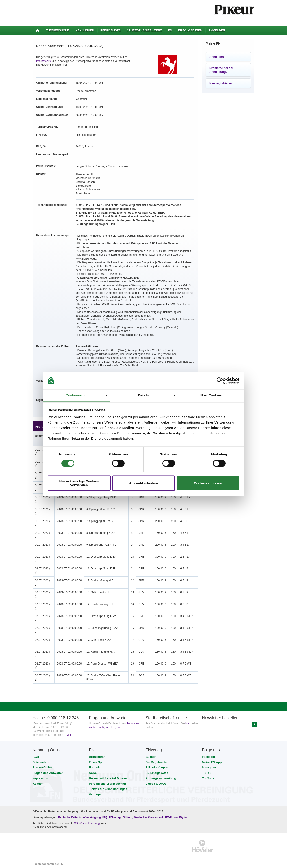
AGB (36, 757)
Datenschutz (41, 762)
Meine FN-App (212, 762)
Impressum (40, 778)
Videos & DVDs (156, 784)
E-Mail (67, 735)
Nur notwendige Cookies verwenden (79, 483)
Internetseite (43, 61)
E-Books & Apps (157, 767)
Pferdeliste (111, 30)
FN (170, 30)
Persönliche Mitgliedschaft (108, 784)
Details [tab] (143, 395)
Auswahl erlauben (143, 483)
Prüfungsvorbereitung (161, 778)
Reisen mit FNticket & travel (108, 778)
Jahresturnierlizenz (144, 30)
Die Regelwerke (156, 762)
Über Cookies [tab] (211, 395)
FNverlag (115, 817)
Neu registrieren (221, 83)
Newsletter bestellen (220, 718)
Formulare (96, 767)
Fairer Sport (97, 762)
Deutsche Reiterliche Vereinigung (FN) (83, 817)
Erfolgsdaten (190, 30)
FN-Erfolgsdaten (157, 773)
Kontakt (38, 784)
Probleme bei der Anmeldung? (221, 70)
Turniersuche (58, 30)
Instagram (209, 767)
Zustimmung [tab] (76, 395)
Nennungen (85, 30)
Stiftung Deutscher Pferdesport (143, 817)
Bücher (151, 757)
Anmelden (217, 30)
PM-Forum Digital (176, 817)
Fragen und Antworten (48, 773)
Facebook (209, 757)
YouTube (208, 778)
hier (188, 723)
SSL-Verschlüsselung (87, 823)
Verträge (95, 794)
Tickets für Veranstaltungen (108, 789)
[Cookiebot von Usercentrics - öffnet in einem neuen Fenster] (220, 381)
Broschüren (97, 757)
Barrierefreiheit (43, 767)
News (93, 773)
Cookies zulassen (208, 483)
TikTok (207, 773)
